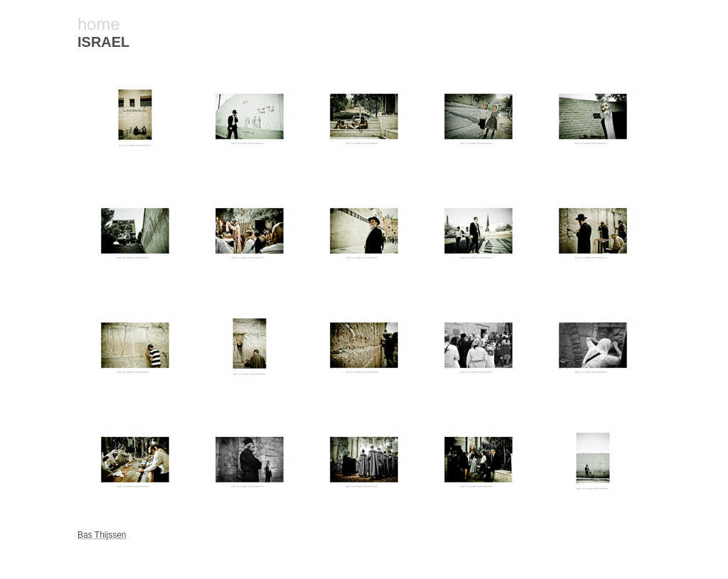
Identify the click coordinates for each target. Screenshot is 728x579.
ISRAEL (103, 42)
